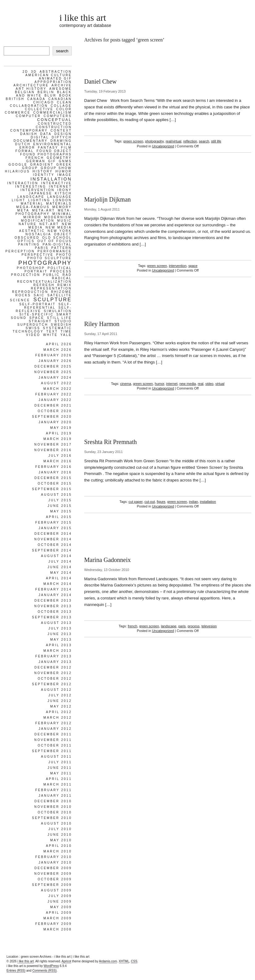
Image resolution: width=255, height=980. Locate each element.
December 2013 (53, 601)
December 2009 (53, 868)
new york (60, 231)
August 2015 (56, 495)
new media (188, 384)
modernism (58, 217)
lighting (39, 200)
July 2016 (60, 456)
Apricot (66, 961)
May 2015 (61, 511)
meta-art (44, 210)
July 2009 (60, 896)
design (63, 134)
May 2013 (61, 640)
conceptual (54, 120)
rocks (23, 295)
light (19, 200)
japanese (41, 193)
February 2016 (54, 467)
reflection (190, 141)
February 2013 (54, 656)
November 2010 (53, 807)
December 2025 (53, 366)
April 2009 (59, 913)
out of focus (55, 241)
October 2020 (55, 411)
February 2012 (54, 723)
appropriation (53, 82)
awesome (61, 89)
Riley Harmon (102, 324)
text (52, 331)
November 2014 (53, 539)
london (62, 200)
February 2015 (54, 523)
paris (182, 626)
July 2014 (60, 562)
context (61, 131)
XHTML (124, 961)
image (65, 175)
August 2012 (56, 690)
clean (64, 102)
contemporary (29, 131)
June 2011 (60, 768)
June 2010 (60, 835)
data (46, 134)
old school (57, 238)
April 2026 (59, 344)
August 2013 (56, 623)
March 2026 (58, 350)
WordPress (51, 966)
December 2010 (53, 801)
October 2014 (55, 545)
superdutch (33, 325)
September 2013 (52, 617)
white (50, 335)
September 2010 (52, 818)
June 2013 (60, 634)
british (15, 99)
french (133, 626)
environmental (53, 144)
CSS (134, 961)
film (66, 148)
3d (34, 72)
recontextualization (44, 282)
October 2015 (55, 483)
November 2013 (53, 606)
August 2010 (56, 823)
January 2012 (55, 729)
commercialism (52, 113)
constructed (55, 124)
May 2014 (61, 573)
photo (64, 255)
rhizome (61, 292)
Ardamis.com (108, 961)
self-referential (48, 306)
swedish (61, 325)
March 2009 (58, 918)
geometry (59, 158)
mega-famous (33, 207)
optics (26, 241)
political (60, 268)
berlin (46, 92)
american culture (49, 75)
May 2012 (61, 706)
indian (194, 502)
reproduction (30, 292)
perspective (38, 255)
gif (52, 161)
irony (65, 190)
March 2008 (58, 929)
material (32, 204)
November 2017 (53, 444)
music (65, 221)
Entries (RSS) (16, 971)
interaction (23, 183)
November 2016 (53, 450)
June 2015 (60, 506)
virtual (220, 384)
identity (44, 175)
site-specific (37, 314)
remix (65, 285)
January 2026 (55, 361)
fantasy (48, 148)
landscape (169, 626)
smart (64, 314)
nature (28, 224)
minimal (62, 214)
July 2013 (60, 628)
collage (61, 106)
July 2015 (60, 500)
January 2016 (55, 472)
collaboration (29, 106)
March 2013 (58, 651)
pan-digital (57, 244)
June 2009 (60, 902)
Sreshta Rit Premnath (110, 442)
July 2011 (60, 762)
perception (20, 251)
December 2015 (53, 478)
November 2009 (53, 874)
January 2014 (55, 595)
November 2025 (53, 372)
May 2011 (61, 773)
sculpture (53, 300)
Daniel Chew (100, 81)
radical (62, 278)
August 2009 (56, 890)
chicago (44, 102)
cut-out (150, 502)
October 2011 (55, 745)
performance (55, 251)
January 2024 (55, 378)
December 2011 (53, 734)
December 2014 (53, 534)
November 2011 (53, 740)
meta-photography (44, 212)
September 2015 (52, 489)
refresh (44, 285)
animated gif (55, 78)
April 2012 (59, 712)
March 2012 (58, 718)
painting (29, 244)
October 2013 (55, 612)
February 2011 (54, 790)
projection (26, 275)
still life (216, 141)
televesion (209, 626)
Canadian (60, 99)
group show (56, 168)
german (36, 161)
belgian (25, 92)
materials (59, 204)
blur (51, 96)
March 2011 (58, 784)
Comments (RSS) (44, 971)
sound (19, 318)
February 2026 (54, 355)
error (27, 148)
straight (40, 321)
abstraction (56, 72)
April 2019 (59, 433)
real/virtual (173, 141)
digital (40, 137)
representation (51, 288)
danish (29, 134)
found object (54, 151)
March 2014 (58, 584)
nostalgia (38, 234)
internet (172, 384)
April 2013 (59, 645)
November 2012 (53, 673)
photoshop (31, 268)
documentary (31, 141)
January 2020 (55, 422)
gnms (65, 161)
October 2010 (55, 812)
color (64, 109)
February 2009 (54, 924)
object (63, 234)
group (30, 168)
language (59, 197)
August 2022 (56, 383)
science (20, 300)
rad (67, 275)
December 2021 (53, 405)
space (193, 266)
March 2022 (58, 389)
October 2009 (55, 879)
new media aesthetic (45, 229)
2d (26, 72)
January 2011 (55, 796)
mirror (32, 217)
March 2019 (58, 439)
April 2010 (59, 846)
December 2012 (53, 667)
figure (161, 502)
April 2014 (59, 578)
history (43, 171)
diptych (62, 137)
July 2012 (60, 695)
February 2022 (54, 394)
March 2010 (58, 851)
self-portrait (37, 304)
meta (23, 210)
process (194, 626)
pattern (62, 248)
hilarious (17, 171)
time (66, 331)
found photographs (46, 154)
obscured (27, 238)
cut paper (135, 502)
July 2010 (60, 829)
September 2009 (52, 885)
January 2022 (55, 400)
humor (160, 384)
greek (64, 165)
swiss (33, 328)
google (18, 165)
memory (62, 207)
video (209, 384)
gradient (42, 165)
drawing (61, 141)
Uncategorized (163, 146)
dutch (23, 144)
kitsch (63, 193)
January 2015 (55, 528)
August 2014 (56, 556)
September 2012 (52, 684)
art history (31, 89)
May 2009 (61, 907)
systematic (57, 328)
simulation (58, 311)
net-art (49, 224)
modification (38, 221)
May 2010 (61, 840)
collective (39, 109)
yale (66, 335)
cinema (125, 384)
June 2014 (60, 567)
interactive (56, 183)
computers (58, 116)
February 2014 (54, 589)
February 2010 (54, 857)
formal (25, 151)
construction (54, 127)
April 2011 (59, 779)
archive (62, 85)
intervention (178, 266)
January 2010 (55, 862)
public (51, 275)
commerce (17, 113)
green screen (133, 141)
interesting (31, 187)
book (65, 96)
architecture (31, 85)
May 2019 (61, 428)
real (201, 384)
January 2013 (55, 662)
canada (37, 99)
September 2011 (52, 751)
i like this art (83, 17)
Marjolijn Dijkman (108, 199)
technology (28, 331)
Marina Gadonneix (108, 560)
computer (28, 116)
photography (154, 141)
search (204, 141)
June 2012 (60, 701)
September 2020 (52, 417)
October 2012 (55, 679)
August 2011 (56, 757)
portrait (36, 271)
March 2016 (58, 461)
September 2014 (52, 550)
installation (208, 502)
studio (63, 321)
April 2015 (59, 517)
